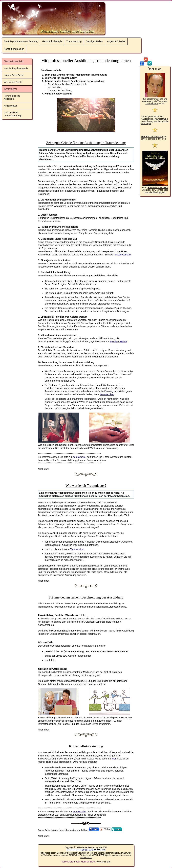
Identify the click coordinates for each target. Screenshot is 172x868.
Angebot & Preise (116, 41)
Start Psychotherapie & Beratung (21, 41)
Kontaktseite (79, 457)
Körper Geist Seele (14, 75)
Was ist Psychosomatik (16, 68)
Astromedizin (11, 106)
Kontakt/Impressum (14, 49)
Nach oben (44, 469)
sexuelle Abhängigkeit (155, 192)
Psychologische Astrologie (12, 97)
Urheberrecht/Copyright (76, 853)
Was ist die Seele (13, 82)
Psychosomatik (123, 255)
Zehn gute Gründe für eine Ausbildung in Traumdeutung (76, 75)
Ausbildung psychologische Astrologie (155, 122)
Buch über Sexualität (158, 188)
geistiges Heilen (119, 342)
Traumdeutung (74, 41)
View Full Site (103, 862)
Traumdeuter (152, 104)
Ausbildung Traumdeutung (155, 119)
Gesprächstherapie (52, 41)
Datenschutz (86, 858)
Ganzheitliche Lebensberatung (12, 114)
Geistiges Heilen (94, 41)
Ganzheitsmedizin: (14, 61)
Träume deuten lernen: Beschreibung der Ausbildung (74, 81)
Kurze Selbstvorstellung (58, 94)
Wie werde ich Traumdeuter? (61, 78)
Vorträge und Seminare (152, 136)
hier (114, 759)
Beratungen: (10, 89)
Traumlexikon (107, 394)
